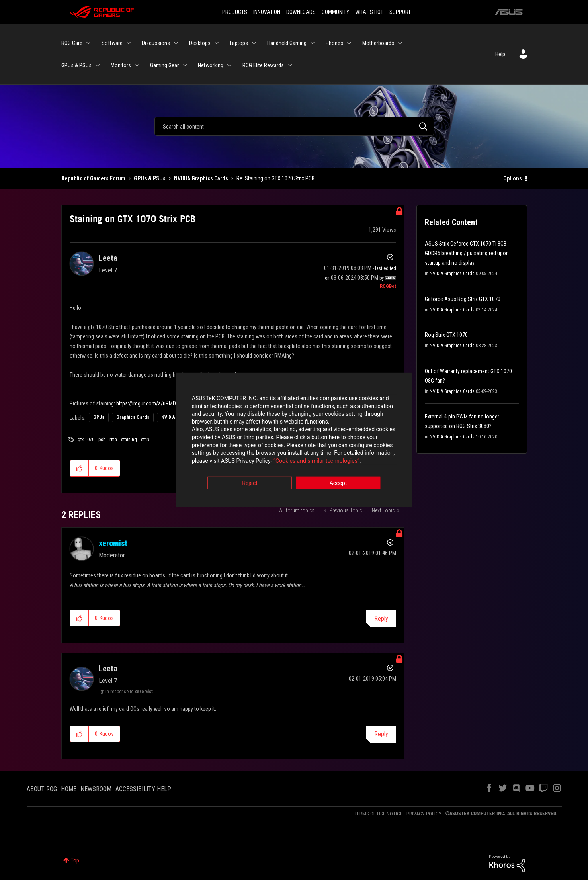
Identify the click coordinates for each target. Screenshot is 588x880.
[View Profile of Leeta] (108, 258)
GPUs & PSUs (150, 178)
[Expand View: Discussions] (176, 43)
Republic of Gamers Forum (93, 178)
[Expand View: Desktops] (217, 43)
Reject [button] (250, 484)
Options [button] (513, 178)
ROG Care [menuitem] (72, 43)
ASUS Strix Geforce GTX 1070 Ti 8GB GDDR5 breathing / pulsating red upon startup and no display (467, 253)
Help (500, 54)
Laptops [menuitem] (239, 43)
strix (145, 440)
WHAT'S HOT (369, 12)
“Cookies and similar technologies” (242, 462)
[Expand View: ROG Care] (88, 43)
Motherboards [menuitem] (378, 43)
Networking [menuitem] (211, 65)
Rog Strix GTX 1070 (446, 335)
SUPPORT (400, 12)
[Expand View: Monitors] (137, 65)
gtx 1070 (86, 440)
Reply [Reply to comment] (381, 619)
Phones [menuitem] (334, 43)
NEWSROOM (96, 789)
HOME (69, 789)
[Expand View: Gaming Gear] (185, 65)
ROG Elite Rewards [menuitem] (263, 65)
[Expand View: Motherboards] (400, 43)
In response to (129, 692)
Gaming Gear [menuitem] (164, 65)
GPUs (99, 417)
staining (129, 440)
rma (113, 440)
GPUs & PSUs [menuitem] (76, 65)
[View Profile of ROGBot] (388, 286)
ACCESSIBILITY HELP (143, 789)
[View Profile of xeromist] (113, 543)
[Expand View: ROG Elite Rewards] (290, 65)
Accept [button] (338, 484)
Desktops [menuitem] (200, 43)
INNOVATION (267, 12)
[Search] (294, 126)
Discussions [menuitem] (156, 43)
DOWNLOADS (301, 12)
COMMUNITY (335, 12)
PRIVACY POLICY (424, 814)
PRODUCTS (235, 12)
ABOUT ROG (42, 789)
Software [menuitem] (112, 43)
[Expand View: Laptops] (254, 43)
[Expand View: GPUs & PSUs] (98, 65)
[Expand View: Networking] (229, 65)
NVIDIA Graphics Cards (201, 178)
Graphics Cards (133, 417)
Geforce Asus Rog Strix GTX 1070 (463, 299)
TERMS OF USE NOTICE (378, 814)
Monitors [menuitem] (121, 65)
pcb (102, 440)
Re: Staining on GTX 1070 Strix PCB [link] (275, 178)
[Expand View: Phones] (349, 43)
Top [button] (75, 860)
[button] (79, 468)
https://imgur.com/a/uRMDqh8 (150, 403)
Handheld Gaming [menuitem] (287, 43)
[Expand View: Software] (129, 43)
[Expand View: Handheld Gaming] (313, 43)
